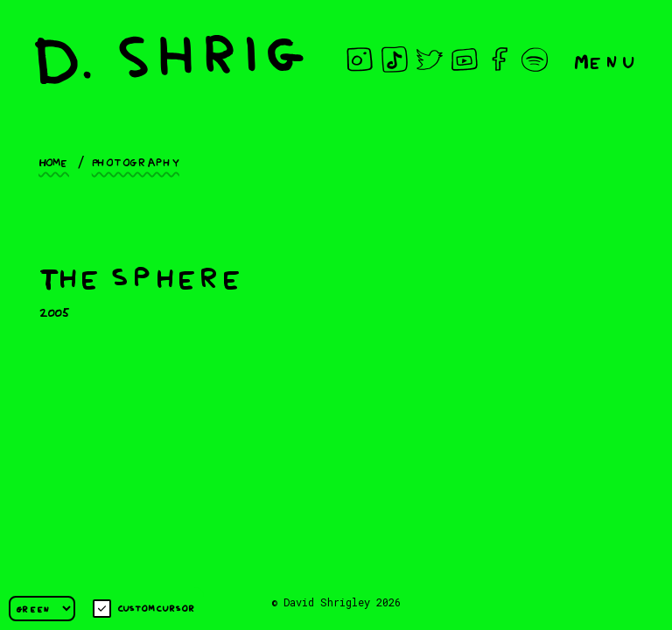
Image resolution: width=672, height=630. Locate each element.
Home (54, 161)
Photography (136, 161)
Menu (605, 60)
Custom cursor (144, 609)
